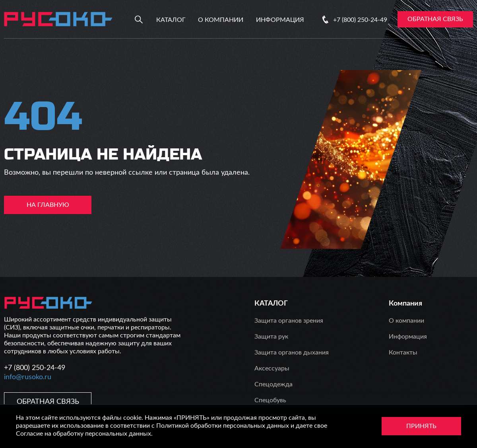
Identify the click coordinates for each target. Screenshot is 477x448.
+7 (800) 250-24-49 (360, 20)
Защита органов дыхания (292, 353)
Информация (280, 20)
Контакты (403, 353)
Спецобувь (270, 400)
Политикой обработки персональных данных (223, 426)
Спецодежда (273, 384)
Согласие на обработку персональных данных (83, 434)
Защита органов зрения (289, 321)
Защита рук (271, 337)
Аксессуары (272, 368)
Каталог (171, 20)
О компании (221, 20)
